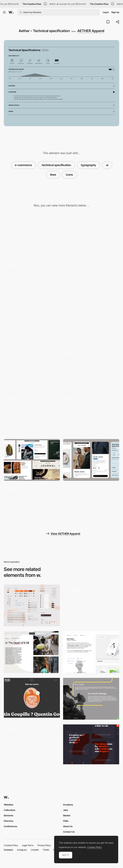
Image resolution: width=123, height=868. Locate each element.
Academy (68, 805)
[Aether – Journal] (91, 280)
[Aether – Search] (91, 415)
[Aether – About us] (91, 370)
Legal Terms (28, 845)
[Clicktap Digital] (91, 699)
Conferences (10, 826)
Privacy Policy (44, 845)
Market (67, 815)
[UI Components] (91, 605)
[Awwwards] (11, 12)
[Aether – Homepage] (32, 235)
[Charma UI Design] (32, 745)
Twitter (46, 850)
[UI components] (32, 605)
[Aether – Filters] (91, 235)
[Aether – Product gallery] (32, 280)
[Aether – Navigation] (32, 325)
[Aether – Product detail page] (91, 325)
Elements (9, 815)
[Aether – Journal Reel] (32, 505)
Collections (10, 810)
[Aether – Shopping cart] (32, 415)
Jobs (66, 810)
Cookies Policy (11, 845)
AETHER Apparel (91, 31)
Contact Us (69, 832)
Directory (9, 821)
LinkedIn (35, 850)
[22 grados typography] (91, 744)
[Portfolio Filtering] (91, 652)
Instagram (22, 850)
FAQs (66, 821)
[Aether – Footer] (32, 370)
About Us (68, 826)
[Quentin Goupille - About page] (32, 698)
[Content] (32, 652)
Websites (9, 805)
